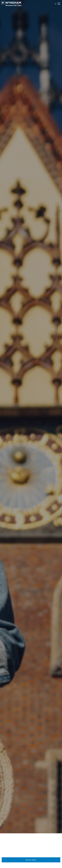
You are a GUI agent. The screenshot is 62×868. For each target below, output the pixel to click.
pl (55, 4)
